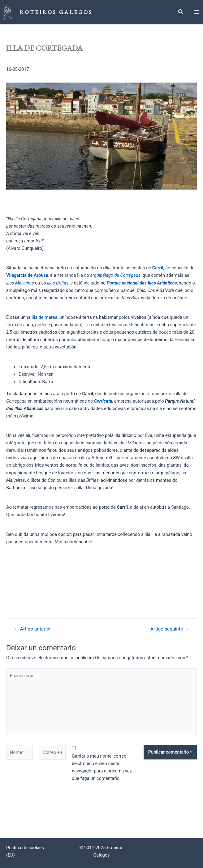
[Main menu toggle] (197, 12)
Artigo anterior (32, 630)
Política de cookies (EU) (25, 851)
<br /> (53, 581)
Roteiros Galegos (57, 12)
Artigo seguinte (170, 630)
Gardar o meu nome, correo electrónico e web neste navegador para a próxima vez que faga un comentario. (102, 768)
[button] (181, 13)
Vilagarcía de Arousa (27, 276)
